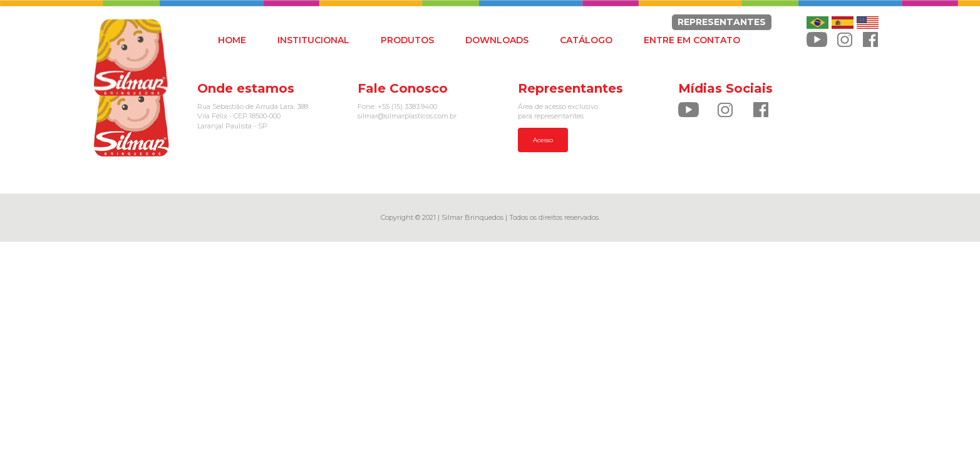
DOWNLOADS (497, 40)
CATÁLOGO (586, 40)
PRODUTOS (407, 40)
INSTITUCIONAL (313, 40)
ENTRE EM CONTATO (692, 40)
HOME (232, 40)
